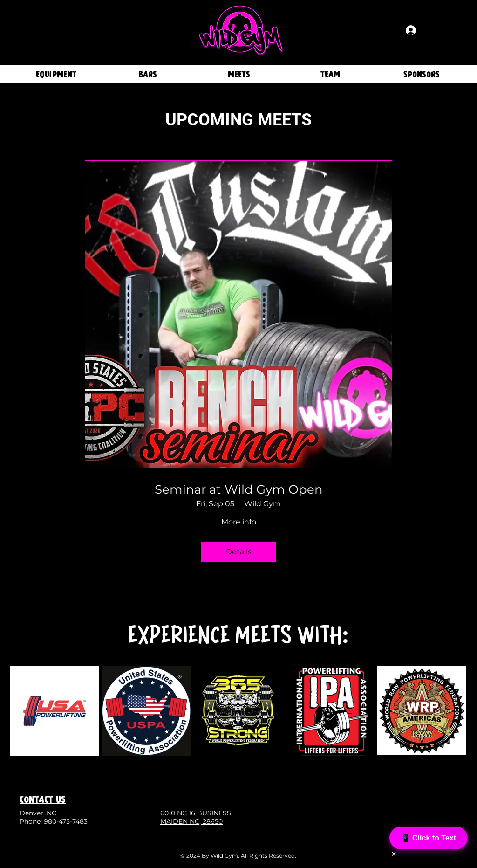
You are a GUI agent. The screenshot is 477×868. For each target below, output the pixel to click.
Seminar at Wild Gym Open (239, 490)
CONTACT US (43, 799)
